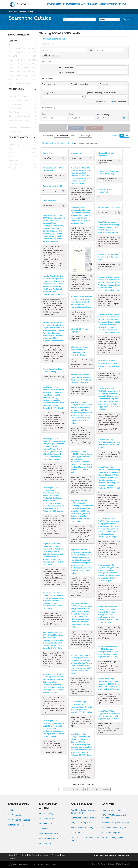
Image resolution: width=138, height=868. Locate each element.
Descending (85, 136)
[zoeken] (94, 19)
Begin (44, 114)
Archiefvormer (16, 89)
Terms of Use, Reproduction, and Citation (85, 839)
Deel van (13, 41)
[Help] (123, 118)
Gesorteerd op (48, 136)
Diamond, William (15, 132)
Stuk (10, 149)
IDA (38, 865)
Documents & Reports (49, 833)
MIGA (48, 865)
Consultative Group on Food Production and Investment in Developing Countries (22, 104)
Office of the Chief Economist (20, 128)
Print (115, 136)
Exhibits (11, 810)
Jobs (63, 855)
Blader (110, 19)
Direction (74, 136)
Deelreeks (12, 164)
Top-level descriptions (99, 102)
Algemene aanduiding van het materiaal (101, 93)
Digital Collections (47, 819)
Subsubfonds (14, 168)
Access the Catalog (25, 12)
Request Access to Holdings (82, 828)
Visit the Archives (78, 833)
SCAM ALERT (98, 855)
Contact (13, 858)
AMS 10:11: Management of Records (114, 816)
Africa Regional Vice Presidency (20, 97)
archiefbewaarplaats (67, 67)
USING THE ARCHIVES (108, 4)
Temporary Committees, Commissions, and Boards (22, 116)
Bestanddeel (13, 145)
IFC (42, 865)
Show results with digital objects (87, 143)
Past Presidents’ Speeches (19, 820)
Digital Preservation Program (115, 828)
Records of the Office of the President (22, 52)
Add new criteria (51, 55)
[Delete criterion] (125, 49)
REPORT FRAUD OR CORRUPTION (117, 855)
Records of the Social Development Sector (22, 83)
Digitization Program (111, 833)
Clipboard (127, 19)
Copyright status (48, 93)
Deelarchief (13, 160)
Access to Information (51, 855)
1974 (95, 789)
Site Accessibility (35, 855)
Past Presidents (14, 815)
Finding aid (104, 84)
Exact (100, 118)
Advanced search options (54, 39)
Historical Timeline (16, 825)
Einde (71, 114)
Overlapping (103, 115)
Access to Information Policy (114, 810)
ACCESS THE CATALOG (90, 4)
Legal (11, 855)
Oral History (44, 828)
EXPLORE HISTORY (54, 4)
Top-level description (66, 73)
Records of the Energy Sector (20, 68)
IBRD (33, 865)
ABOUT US (122, 4)
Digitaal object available (80, 84)
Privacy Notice (21, 855)
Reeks (11, 153)
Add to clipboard (63, 158)
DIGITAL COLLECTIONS (71, 4)
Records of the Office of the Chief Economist (22, 72)
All (10, 45)
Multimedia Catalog (48, 823)
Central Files (13, 56)
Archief (11, 157)
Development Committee (18, 120)
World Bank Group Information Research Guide (84, 811)
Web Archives (45, 843)
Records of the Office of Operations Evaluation (22, 60)
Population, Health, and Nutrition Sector (22, 100)
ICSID (54, 865)
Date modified (62, 136)
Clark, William (14, 112)
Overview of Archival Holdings (83, 818)
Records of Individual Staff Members (22, 80)
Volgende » (105, 789)
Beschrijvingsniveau (19, 137)
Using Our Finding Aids (81, 823)
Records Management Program (116, 823)
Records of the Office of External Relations (22, 48)
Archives (21, 4)
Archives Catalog (46, 814)
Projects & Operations (49, 838)
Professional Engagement (113, 838)
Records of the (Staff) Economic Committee (22, 64)
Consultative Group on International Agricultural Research (22, 108)
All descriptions (119, 102)
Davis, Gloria (13, 124)
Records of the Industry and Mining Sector (22, 76)
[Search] (79, 19)
